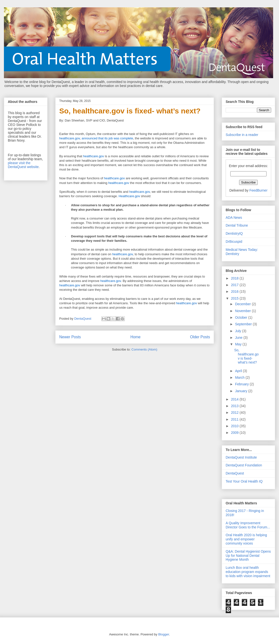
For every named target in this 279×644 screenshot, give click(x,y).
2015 (235, 298)
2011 (235, 419)
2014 (235, 399)
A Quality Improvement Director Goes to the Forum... (248, 525)
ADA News (234, 218)
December (243, 304)
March (240, 377)
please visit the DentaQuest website (23, 165)
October (242, 317)
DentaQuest (235, 473)
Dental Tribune (237, 225)
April (239, 371)
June (239, 338)
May (239, 344)
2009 (235, 433)
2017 (235, 285)
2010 (235, 426)
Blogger (163, 634)
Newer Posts (70, 337)
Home (136, 337)
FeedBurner (258, 190)
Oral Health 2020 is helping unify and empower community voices (246, 539)
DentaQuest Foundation (244, 465)
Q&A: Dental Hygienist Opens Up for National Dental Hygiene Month (248, 556)
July (238, 331)
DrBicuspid (234, 242)
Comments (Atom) (144, 349)
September (244, 324)
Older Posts (200, 337)
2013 (235, 406)
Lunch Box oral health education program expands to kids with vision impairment (248, 572)
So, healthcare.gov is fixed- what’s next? (130, 111)
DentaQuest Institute (241, 457)
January (242, 391)
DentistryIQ (234, 233)
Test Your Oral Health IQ (244, 481)
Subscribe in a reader (242, 135)
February (242, 384)
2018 (235, 278)
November (243, 311)
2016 (235, 292)
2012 (235, 413)
